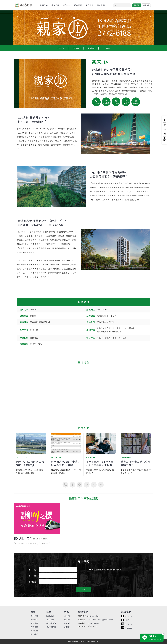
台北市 (67, 616)
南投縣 (67, 627)
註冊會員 (146, 5)
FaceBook (127, 616)
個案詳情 (61, 48)
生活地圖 (91, 48)
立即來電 (19, 543)
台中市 (67, 620)
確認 (83, 590)
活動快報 (67, 5)
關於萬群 (50, 616)
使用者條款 (51, 627)
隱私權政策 (51, 623)
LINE (125, 620)
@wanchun (95, 616)
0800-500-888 (93, 623)
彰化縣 (67, 623)
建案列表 (44, 5)
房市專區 (78, 5)
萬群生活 (90, 5)
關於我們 (101, 5)
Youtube (127, 628)
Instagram (128, 624)
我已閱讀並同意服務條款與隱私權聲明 (105, 570)
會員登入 (137, 5)
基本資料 (44, 543)
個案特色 (76, 48)
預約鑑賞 (32, 543)
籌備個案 (55, 5)
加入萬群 (50, 620)
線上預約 (106, 48)
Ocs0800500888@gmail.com (100, 620)
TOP (165, 139)
